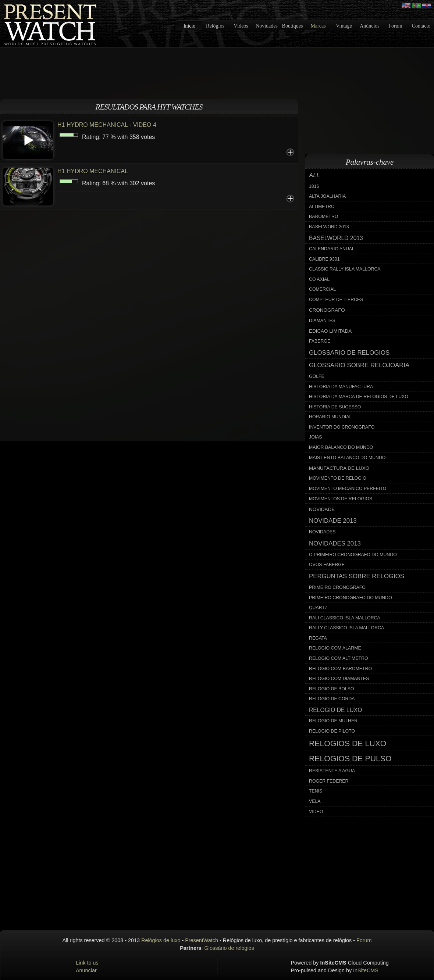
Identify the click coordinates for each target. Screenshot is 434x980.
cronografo (327, 310)
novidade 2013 (333, 521)
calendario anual (332, 249)
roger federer (329, 781)
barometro (323, 217)
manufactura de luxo (339, 468)
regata (318, 638)
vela (315, 801)
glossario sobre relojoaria (359, 365)
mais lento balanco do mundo (347, 458)
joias (316, 437)
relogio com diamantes (339, 679)
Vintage (344, 26)
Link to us (87, 963)
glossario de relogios (349, 353)
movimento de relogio (338, 478)
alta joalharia (327, 196)
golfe (317, 376)
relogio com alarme (335, 648)
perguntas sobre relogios (357, 576)
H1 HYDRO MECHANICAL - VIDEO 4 (107, 125)
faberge (320, 341)
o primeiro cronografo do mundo (353, 555)
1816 (314, 186)
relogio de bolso (331, 689)
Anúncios (370, 26)
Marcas (318, 26)
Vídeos (241, 26)
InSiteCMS (366, 970)
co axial (319, 279)
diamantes (322, 321)
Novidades (267, 26)
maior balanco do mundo (341, 447)
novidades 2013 (335, 543)
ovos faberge (327, 565)
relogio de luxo (335, 710)
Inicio (190, 26)
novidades (322, 532)
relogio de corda (332, 699)
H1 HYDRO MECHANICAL (93, 171)
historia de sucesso (335, 407)
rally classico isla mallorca (346, 628)
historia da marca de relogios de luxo (359, 397)
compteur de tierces (336, 300)
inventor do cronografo (342, 427)
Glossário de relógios (229, 948)
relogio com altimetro (339, 658)
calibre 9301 (324, 259)
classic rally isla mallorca (345, 269)
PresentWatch (202, 940)
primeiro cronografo (337, 587)
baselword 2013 (329, 227)
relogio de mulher (333, 721)
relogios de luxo (348, 744)
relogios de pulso (350, 759)
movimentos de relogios (341, 499)
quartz (318, 608)
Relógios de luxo (161, 940)
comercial (322, 289)
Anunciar (86, 970)
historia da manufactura (341, 387)
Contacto (421, 26)
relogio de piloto (332, 731)
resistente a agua (332, 771)
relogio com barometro (340, 669)
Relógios (215, 26)
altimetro (322, 207)
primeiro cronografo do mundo (351, 598)
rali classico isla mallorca (345, 618)
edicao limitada (330, 331)
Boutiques (293, 26)
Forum (395, 26)
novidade (322, 509)
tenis (316, 791)
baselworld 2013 (336, 238)
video (316, 812)
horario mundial (330, 417)
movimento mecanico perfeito (348, 489)
